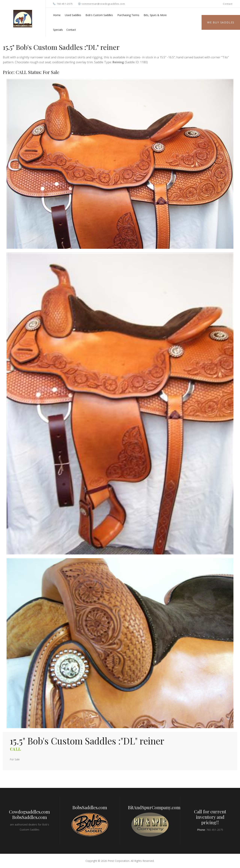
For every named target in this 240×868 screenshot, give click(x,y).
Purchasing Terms (128, 15)
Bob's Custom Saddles (99, 15)
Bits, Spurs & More (155, 15)
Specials (58, 30)
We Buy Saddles (221, 22)
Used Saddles (73, 15)
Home (57, 15)
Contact (228, 4)
